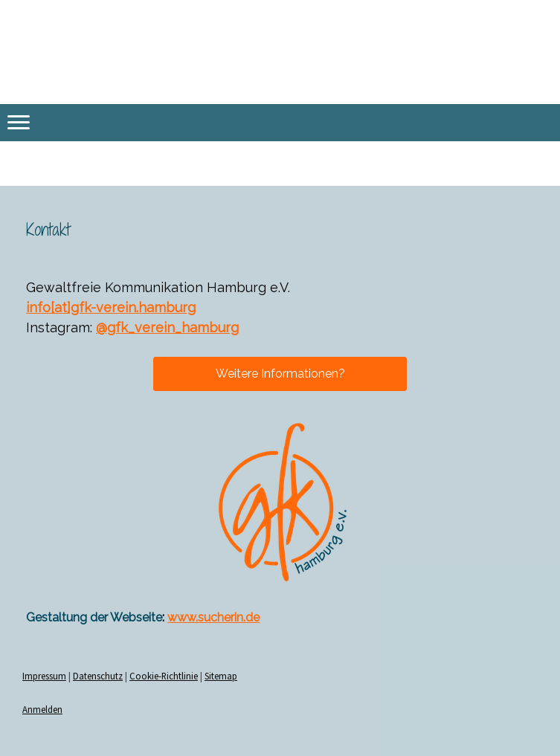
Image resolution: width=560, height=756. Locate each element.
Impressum (44, 676)
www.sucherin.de (213, 617)
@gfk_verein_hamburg (167, 327)
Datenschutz (98, 676)
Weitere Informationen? (280, 374)
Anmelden (42, 709)
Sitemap (221, 676)
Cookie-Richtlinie (164, 676)
